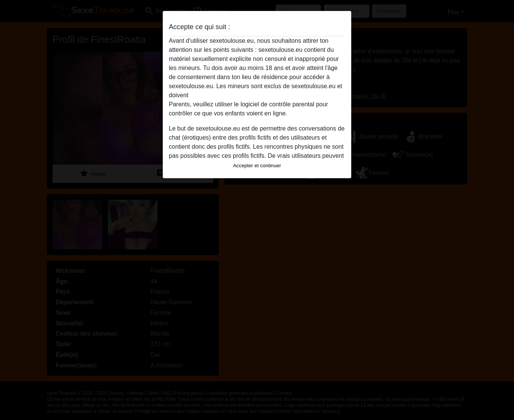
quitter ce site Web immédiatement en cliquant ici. (257, 95)
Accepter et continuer (257, 166)
